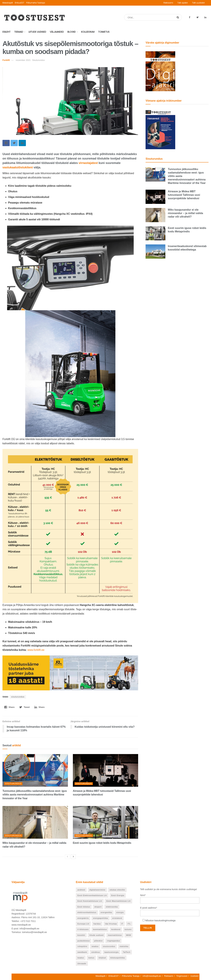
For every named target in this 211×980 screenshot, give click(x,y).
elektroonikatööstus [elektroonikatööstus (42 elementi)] (87, 912)
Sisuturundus (13, 784)
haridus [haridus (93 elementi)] (97, 924)
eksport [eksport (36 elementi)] (98, 907)
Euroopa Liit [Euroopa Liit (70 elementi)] (83, 924)
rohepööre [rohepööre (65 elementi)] (82, 946)
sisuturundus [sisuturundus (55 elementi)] (109, 946)
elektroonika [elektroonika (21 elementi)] (112, 907)
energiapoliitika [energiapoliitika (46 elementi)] (100, 918)
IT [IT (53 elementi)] (122, 924)
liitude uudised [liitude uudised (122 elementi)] (96, 935)
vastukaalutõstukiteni (18, 167)
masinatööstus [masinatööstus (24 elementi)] (115, 935)
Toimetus (104, 32)
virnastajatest (88, 163)
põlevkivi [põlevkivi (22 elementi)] (98, 941)
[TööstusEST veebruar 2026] (160, 129)
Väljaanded (57, 32)
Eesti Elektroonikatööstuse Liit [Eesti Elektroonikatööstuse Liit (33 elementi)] (92, 895)
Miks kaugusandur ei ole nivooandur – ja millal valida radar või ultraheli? (185, 213)
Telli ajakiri (183, 3)
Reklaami (168, 3)
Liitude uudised (37, 32)
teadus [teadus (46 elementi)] (81, 958)
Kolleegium (88, 32)
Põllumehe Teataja (36, 3)
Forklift (6, 60)
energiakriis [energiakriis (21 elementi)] (83, 918)
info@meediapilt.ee (152, 976)
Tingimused (182, 976)
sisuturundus (18, 697)
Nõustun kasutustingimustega (160, 920)
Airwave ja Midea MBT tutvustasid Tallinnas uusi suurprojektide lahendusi (184, 195)
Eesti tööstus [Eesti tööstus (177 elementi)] (84, 907)
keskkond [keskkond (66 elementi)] (116, 929)
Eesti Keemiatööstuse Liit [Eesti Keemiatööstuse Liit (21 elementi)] (90, 901)
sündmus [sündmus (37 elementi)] (96, 952)
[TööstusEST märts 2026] (160, 71)
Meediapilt (8, 3)
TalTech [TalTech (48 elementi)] (127, 952)
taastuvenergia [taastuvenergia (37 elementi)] (111, 952)
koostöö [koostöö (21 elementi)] (81, 935)
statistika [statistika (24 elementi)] (124, 946)
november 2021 (23, 60)
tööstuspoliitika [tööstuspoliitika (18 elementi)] (118, 958)
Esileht (7, 32)
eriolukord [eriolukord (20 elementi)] (117, 918)
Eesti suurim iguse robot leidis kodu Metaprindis (102, 843)
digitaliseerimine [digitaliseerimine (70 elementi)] (97, 890)
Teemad (19, 32)
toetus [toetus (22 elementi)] (91, 958)
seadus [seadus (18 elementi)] (95, 946)
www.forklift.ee (36, 650)
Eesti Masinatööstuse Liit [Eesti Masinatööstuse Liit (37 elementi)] (118, 901)
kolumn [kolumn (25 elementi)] (128, 929)
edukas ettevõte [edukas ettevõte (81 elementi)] (117, 890)
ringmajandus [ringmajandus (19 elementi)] (113, 941)
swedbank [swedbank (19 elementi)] (82, 952)
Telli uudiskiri (198, 3)
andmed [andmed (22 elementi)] (81, 890)
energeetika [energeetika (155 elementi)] (106, 912)
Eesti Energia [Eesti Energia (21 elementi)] (118, 895)
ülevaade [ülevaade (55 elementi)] (82, 964)
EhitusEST (20, 3)
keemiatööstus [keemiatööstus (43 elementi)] (100, 929)
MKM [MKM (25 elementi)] (128, 935)
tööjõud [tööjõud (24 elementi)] (102, 958)
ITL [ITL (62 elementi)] (129, 924)
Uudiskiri (195, 976)
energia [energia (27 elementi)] (120, 912)
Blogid (72, 32)
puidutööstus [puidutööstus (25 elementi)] (84, 941)
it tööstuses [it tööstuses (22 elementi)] (83, 929)
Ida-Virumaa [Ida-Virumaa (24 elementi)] (111, 924)
